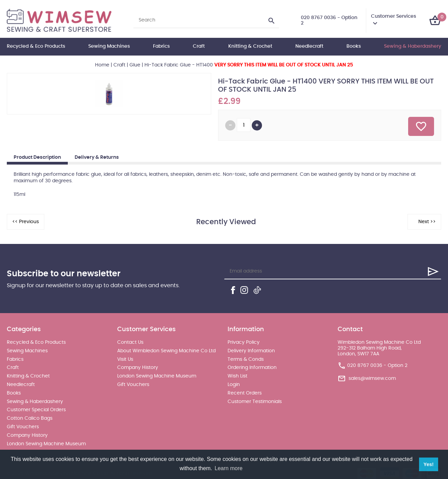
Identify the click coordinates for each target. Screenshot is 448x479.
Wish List (237, 376)
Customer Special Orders (36, 410)
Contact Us (130, 342)
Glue (135, 65)
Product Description (37, 157)
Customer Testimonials (255, 402)
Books (354, 46)
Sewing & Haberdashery (413, 46)
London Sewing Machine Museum (46, 444)
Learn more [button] (229, 468)
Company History (27, 435)
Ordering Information (252, 368)
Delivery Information (251, 351)
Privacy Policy (244, 342)
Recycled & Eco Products (36, 46)
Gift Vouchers (23, 427)
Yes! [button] (429, 464)
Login (234, 385)
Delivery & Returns (97, 157)
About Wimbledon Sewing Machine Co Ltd (166, 351)
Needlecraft (309, 46)
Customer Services (393, 16)
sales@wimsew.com (372, 378)
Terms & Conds (246, 359)
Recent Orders (245, 393)
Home (102, 65)
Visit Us (125, 359)
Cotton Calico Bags (30, 418)
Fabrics (161, 46)
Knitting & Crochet (250, 46)
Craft (199, 46)
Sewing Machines (109, 46)
